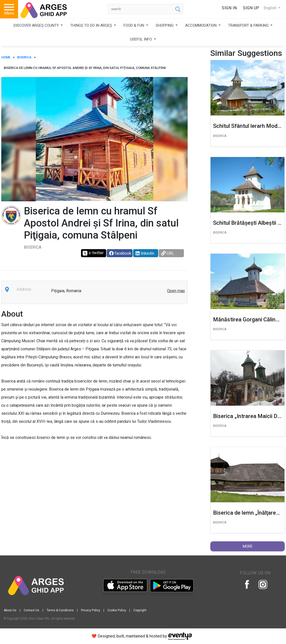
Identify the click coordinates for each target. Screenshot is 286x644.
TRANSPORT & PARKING (249, 25)
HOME (6, 57)
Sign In (229, 8)
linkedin (145, 253)
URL (168, 253)
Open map (176, 291)
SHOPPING (165, 25)
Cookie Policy (117, 610)
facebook (120, 253)
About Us (10, 610)
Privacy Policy (91, 610)
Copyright (140, 610)
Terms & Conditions (60, 610)
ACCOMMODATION (201, 25)
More (248, 546)
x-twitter (93, 253)
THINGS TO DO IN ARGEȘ (92, 25)
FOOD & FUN (134, 25)
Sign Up (251, 8)
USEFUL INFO (141, 39)
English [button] (271, 8)
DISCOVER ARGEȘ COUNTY (37, 25)
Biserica (24, 57)
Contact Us (31, 610)
